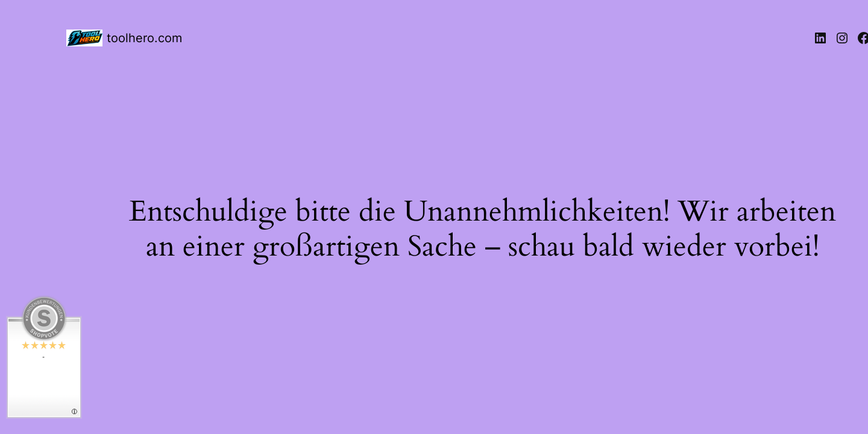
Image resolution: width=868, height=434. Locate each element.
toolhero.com (144, 38)
